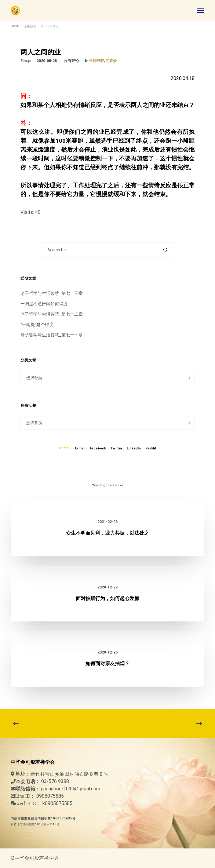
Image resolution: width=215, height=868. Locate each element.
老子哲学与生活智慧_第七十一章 (52, 335)
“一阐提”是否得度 (37, 324)
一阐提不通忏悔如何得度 (44, 304)
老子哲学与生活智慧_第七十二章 (52, 314)
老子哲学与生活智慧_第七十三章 (52, 293)
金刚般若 (97, 61)
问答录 (111, 61)
